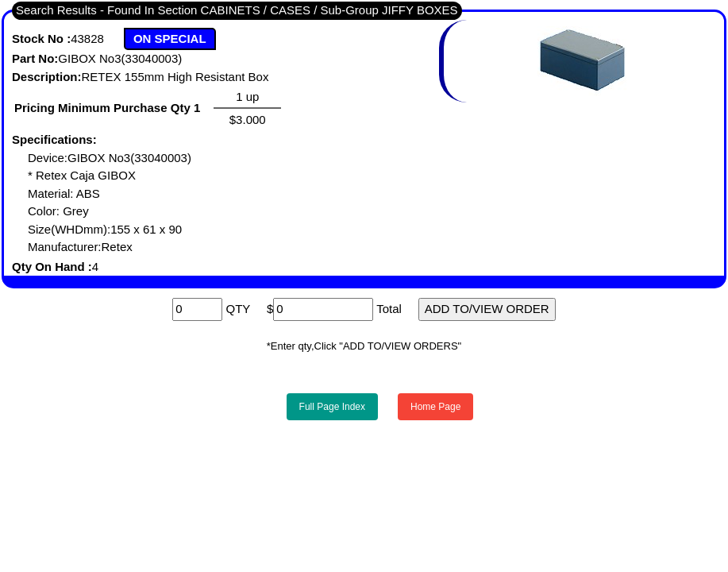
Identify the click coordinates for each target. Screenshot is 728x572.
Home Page (435, 407)
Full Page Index (332, 407)
